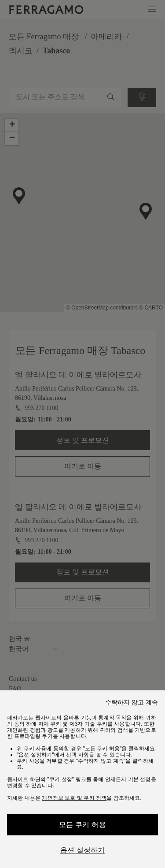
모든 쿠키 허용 (82, 825)
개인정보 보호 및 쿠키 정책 (74, 798)
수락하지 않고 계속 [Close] (132, 702)
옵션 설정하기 (83, 850)
